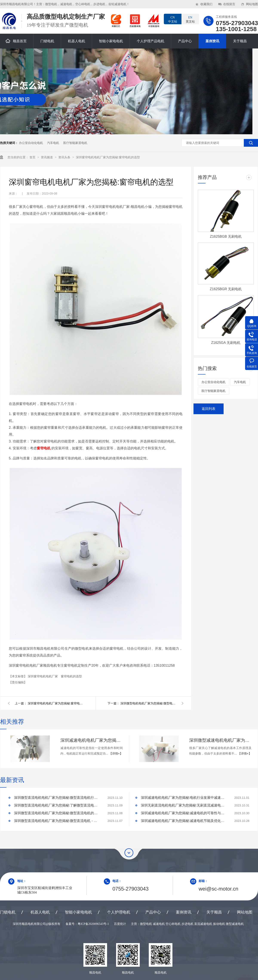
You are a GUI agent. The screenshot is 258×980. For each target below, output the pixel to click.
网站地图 (252, 4)
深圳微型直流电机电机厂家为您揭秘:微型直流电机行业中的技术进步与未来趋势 (57, 798)
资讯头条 (65, 157)
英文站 (190, 19)
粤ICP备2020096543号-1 (93, 924)
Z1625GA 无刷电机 (226, 343)
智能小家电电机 (111, 41)
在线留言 (229, 4)
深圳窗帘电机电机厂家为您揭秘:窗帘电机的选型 (108, 157)
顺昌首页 (16, 41)
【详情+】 (116, 753)
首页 (33, 157)
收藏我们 (206, 4)
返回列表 (209, 409)
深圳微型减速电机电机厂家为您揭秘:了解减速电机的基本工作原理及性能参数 (220, 740)
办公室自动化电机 (31, 143)
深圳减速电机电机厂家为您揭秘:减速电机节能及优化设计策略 (184, 821)
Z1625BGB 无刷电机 (226, 236)
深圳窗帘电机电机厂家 (43, 676)
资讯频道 (47, 157)
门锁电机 (47, 41)
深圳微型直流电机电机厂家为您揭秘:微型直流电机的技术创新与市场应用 (57, 813)
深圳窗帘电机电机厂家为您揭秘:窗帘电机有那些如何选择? (56, 703)
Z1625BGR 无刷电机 (226, 289)
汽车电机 (53, 143)
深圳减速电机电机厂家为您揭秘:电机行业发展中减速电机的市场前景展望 (184, 798)
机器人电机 (77, 41)
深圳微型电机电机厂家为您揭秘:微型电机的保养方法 (148, 703)
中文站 (173, 19)
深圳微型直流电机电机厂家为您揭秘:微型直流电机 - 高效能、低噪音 (57, 821)
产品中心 (185, 41)
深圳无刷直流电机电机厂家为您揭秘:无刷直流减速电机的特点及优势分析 (184, 805)
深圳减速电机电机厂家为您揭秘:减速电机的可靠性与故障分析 (92, 740)
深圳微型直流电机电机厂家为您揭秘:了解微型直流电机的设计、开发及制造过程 (57, 805)
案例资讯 (212, 41)
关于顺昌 (240, 41)
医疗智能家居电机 (75, 143)
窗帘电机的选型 (71, 676)
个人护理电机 (119, 912)
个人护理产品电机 (150, 41)
